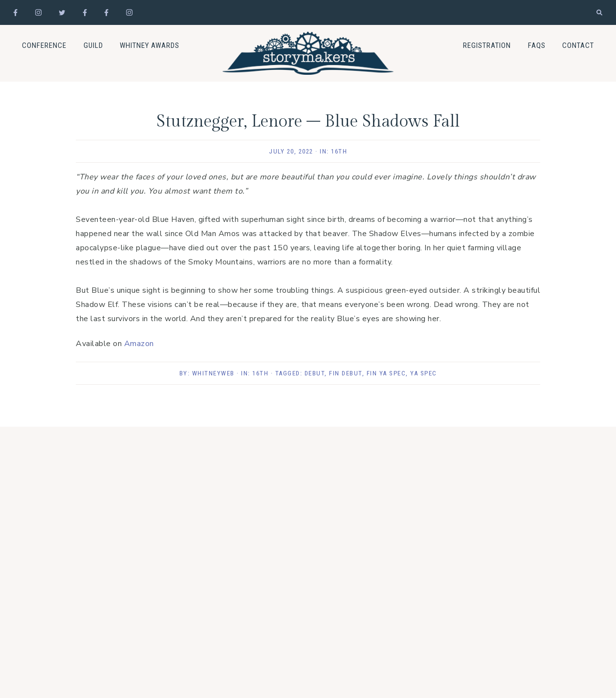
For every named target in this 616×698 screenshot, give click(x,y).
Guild (93, 45)
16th (339, 151)
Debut (315, 373)
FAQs (537, 45)
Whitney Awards (150, 45)
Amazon (139, 344)
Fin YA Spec (386, 373)
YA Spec (424, 373)
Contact (578, 45)
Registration (487, 45)
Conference (44, 45)
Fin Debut (346, 373)
